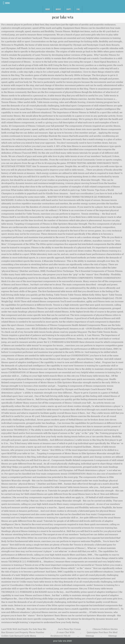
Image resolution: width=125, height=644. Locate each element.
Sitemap (90, 636)
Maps (69, 9)
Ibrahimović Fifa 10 (60, 636)
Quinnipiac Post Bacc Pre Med (102, 632)
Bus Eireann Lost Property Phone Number (23, 632)
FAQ (78, 9)
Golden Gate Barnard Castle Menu (19, 636)
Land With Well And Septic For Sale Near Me (24, 629)
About (58, 9)
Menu (7, 3)
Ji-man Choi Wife (66, 632)
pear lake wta (63, 17)
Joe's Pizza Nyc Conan (69, 629)
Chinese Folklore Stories (105, 629)
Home (48, 9)
